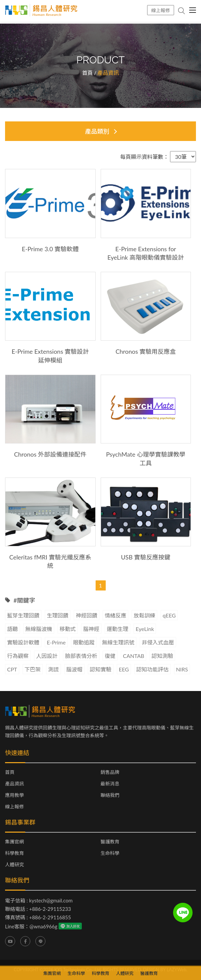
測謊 (54, 669)
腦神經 (91, 629)
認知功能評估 (153, 669)
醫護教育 (110, 842)
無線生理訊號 (118, 642)
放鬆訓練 (144, 615)
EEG (124, 669)
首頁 (88, 73)
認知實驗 (101, 669)
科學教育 (14, 853)
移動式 (68, 629)
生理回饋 (58, 615)
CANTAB (133, 656)
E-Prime (56, 642)
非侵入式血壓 (158, 642)
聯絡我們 (110, 795)
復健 (110, 656)
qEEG (169, 615)
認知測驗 (162, 656)
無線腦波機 (39, 629)
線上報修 (161, 10)
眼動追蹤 (84, 642)
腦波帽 (74, 669)
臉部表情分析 (81, 656)
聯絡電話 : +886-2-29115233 (38, 909)
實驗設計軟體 (23, 642)
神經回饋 (87, 615)
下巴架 (33, 669)
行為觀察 (18, 656)
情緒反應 (115, 615)
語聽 (12, 629)
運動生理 (118, 629)
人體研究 (14, 865)
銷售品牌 (110, 772)
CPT (12, 669)
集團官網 (14, 842)
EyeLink (145, 629)
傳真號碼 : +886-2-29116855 (38, 917)
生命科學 (110, 853)
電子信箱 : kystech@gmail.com (39, 900)
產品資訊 (14, 784)
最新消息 (110, 784)
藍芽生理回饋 (23, 615)
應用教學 (14, 795)
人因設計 (47, 656)
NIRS (182, 669)
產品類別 (97, 131)
